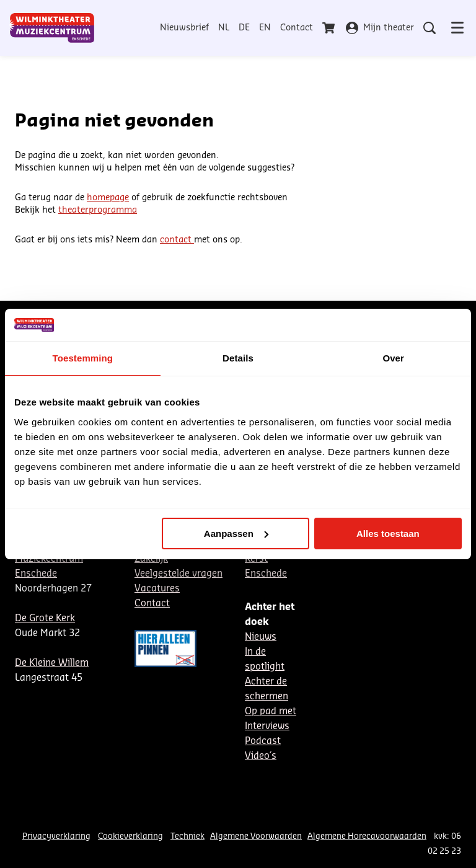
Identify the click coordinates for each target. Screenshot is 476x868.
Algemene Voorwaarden (256, 836)
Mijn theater (380, 28)
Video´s (261, 756)
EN (265, 28)
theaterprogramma (98, 210)
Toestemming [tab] (83, 358)
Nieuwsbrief (184, 28)
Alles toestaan (388, 534)
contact (177, 240)
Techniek (187, 836)
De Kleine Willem (52, 663)
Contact (297, 28)
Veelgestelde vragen (178, 574)
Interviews (267, 726)
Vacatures (157, 589)
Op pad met (271, 711)
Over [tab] (393, 358)
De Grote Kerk (45, 618)
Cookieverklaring (130, 836)
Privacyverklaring (56, 836)
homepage (108, 198)
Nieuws (261, 637)
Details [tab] (238, 358)
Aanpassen (236, 534)
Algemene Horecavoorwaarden (367, 836)
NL (224, 28)
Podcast (263, 741)
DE (244, 28)
